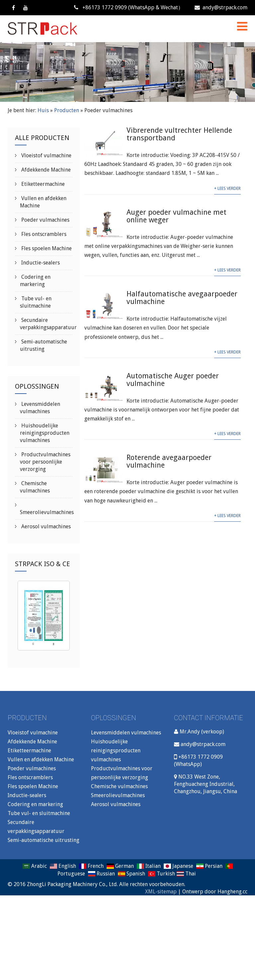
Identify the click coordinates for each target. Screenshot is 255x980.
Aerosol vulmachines (45, 527)
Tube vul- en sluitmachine (39, 813)
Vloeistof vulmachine (46, 155)
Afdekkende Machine (45, 170)
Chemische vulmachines (119, 786)
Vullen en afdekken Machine (41, 759)
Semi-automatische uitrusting (43, 840)
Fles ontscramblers (43, 234)
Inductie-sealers (40, 263)
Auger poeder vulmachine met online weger (176, 216)
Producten (67, 110)
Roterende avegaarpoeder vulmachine (169, 461)
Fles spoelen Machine (46, 248)
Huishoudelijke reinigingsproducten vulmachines (45, 433)
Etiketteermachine (42, 184)
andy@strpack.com (221, 7)
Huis (43, 110)
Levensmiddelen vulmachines (126, 733)
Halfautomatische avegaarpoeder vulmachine (182, 298)
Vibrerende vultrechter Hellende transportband (179, 134)
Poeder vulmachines (45, 220)
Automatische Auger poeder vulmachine (173, 380)
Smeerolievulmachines (47, 512)
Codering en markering (35, 804)
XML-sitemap (161, 892)
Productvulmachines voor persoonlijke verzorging (45, 462)
